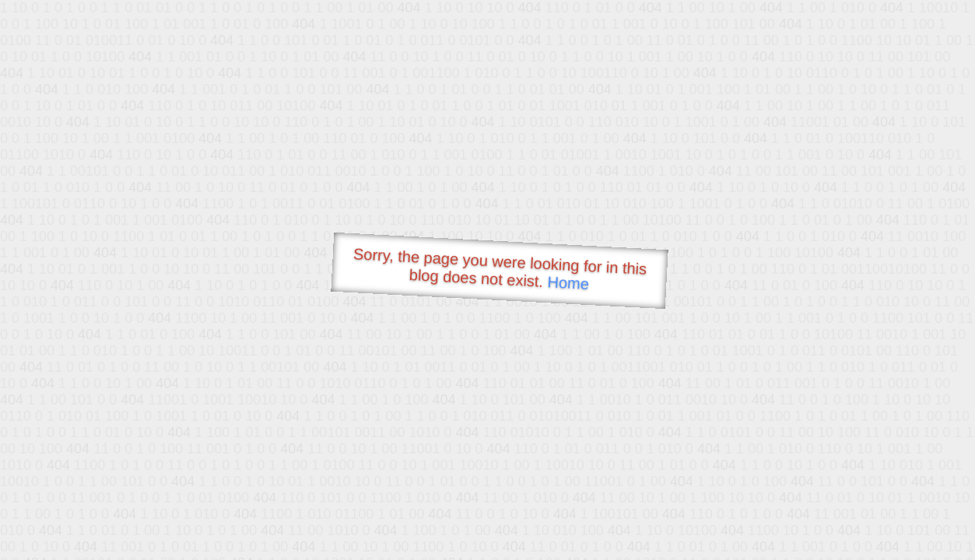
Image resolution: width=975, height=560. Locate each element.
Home (568, 283)
